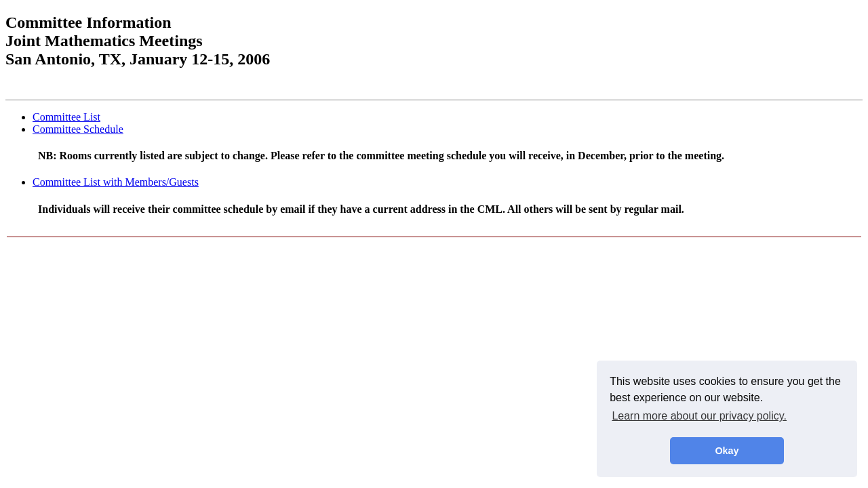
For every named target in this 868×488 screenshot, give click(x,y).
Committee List (66, 117)
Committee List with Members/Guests (116, 182)
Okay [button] (727, 451)
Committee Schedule (78, 129)
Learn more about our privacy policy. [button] (699, 416)
